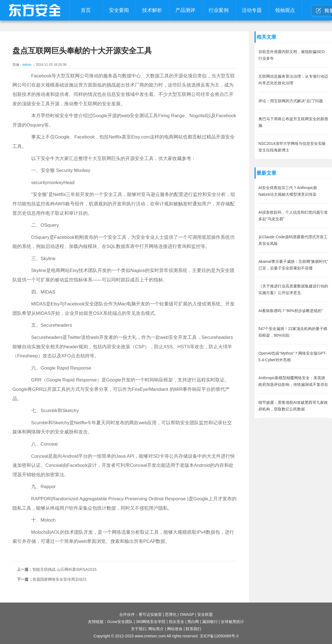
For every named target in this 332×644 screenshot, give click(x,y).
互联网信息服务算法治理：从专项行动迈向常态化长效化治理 (293, 80)
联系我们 (193, 629)
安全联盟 (205, 614)
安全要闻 (119, 10)
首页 (86, 10)
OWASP (187, 614)
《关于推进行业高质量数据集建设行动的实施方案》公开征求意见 (293, 289)
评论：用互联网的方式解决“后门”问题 (291, 101)
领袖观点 (285, 10)
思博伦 (171, 614)
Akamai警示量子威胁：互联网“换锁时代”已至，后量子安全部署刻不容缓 (293, 265)
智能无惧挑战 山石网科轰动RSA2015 (64, 569)
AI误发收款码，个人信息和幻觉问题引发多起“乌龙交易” (293, 216)
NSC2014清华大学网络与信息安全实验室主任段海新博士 (292, 147)
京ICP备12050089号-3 (219, 636)
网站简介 (156, 629)
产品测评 (185, 10)
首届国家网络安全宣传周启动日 (59, 579)
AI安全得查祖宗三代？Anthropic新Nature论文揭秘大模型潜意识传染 (288, 191)
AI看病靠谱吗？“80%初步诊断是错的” (291, 311)
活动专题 (252, 10)
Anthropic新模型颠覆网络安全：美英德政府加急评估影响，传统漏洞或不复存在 (293, 381)
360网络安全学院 (151, 622)
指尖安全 (177, 622)
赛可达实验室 (150, 614)
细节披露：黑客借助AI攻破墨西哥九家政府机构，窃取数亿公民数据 (293, 406)
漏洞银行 (210, 622)
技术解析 (152, 10)
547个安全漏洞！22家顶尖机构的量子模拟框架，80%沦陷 (293, 332)
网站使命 (175, 629)
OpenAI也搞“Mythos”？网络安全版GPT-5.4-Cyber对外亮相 (293, 357)
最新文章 (266, 173)
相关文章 (266, 37)
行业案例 (219, 10)
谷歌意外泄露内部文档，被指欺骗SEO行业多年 (292, 55)
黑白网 (193, 622)
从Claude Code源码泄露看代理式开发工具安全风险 (293, 240)
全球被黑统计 (232, 622)
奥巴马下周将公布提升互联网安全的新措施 (293, 122)
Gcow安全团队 (120, 622)
